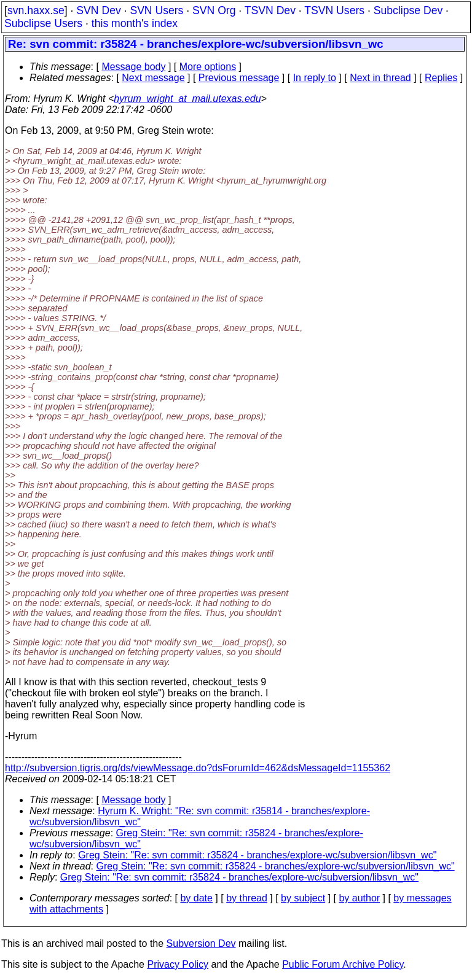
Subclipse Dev (408, 10)
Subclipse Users (43, 23)
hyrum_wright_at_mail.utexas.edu (187, 99)
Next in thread (380, 78)
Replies (441, 78)
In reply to (315, 78)
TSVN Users (334, 10)
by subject (303, 898)
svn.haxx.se (36, 10)
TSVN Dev (270, 10)
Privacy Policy (178, 964)
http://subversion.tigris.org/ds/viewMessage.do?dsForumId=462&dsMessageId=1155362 (198, 768)
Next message (153, 78)
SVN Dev (98, 10)
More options (208, 67)
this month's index (135, 23)
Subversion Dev (201, 943)
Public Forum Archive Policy (343, 964)
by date (196, 898)
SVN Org (214, 10)
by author (359, 898)
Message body (133, 67)
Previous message (239, 78)
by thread (247, 898)
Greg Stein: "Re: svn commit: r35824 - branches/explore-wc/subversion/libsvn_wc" (257, 855)
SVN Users (156, 10)
